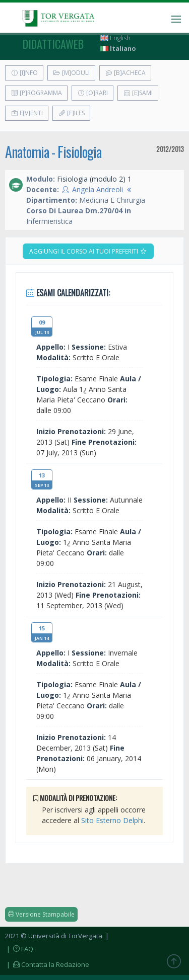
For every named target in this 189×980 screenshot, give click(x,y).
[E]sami (138, 93)
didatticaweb (53, 44)
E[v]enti (27, 113)
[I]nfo (24, 73)
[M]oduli (71, 73)
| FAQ (19, 949)
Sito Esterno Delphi (112, 820)
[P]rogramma (36, 93)
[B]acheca (125, 73)
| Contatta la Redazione (47, 964)
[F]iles (71, 113)
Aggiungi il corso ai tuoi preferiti (88, 251)
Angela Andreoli (98, 189)
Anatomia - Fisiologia (53, 152)
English (115, 38)
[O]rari (92, 93)
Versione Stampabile (41, 914)
